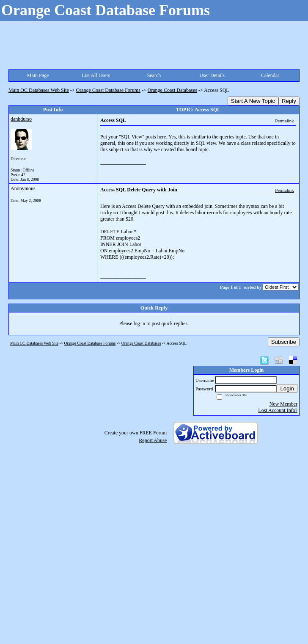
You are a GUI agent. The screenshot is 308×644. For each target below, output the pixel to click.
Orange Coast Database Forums (108, 90)
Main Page (38, 75)
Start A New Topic (253, 101)
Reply (289, 101)
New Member (283, 404)
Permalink (284, 121)
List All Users (96, 75)
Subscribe (284, 342)
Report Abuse (153, 440)
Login (287, 388)
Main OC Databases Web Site (39, 90)
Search (154, 75)
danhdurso (21, 119)
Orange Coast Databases (172, 90)
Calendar (270, 75)
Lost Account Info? (278, 410)
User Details (212, 75)
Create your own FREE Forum (136, 433)
